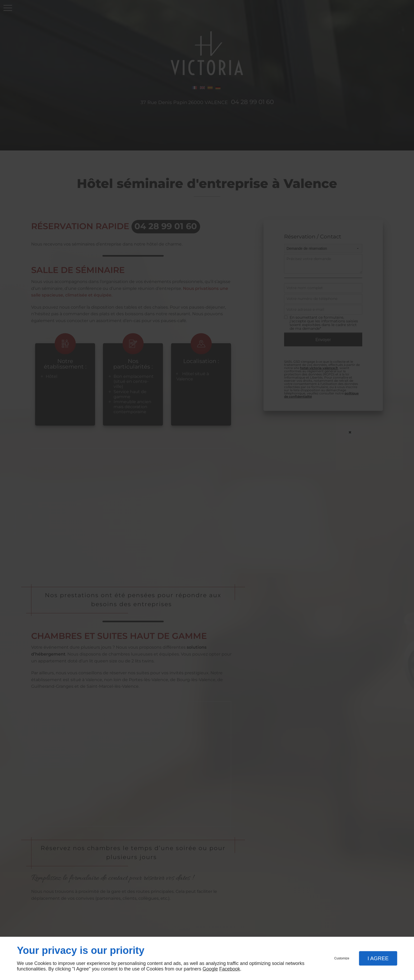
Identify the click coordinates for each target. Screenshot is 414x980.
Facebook (230, 969)
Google (210, 969)
